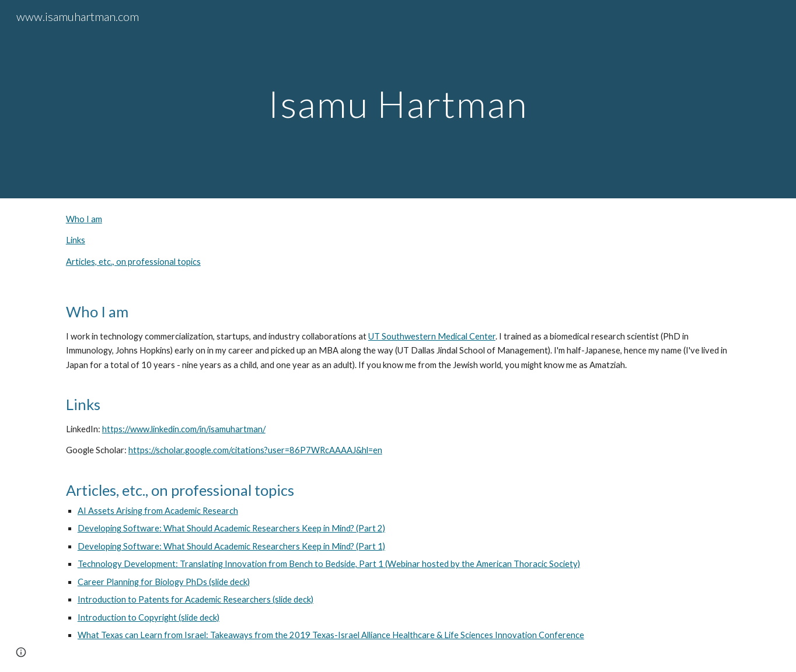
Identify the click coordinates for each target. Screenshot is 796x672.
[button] (21, 652)
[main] (398, 99)
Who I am (84, 219)
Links (76, 240)
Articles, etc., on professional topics (133, 262)
